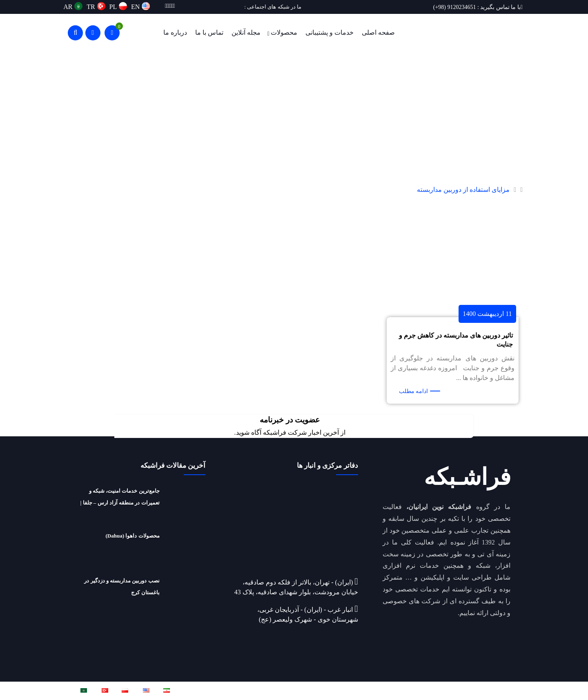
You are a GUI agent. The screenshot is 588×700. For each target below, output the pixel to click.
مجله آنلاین (246, 32)
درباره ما (175, 32)
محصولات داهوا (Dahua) (133, 536)
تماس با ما (209, 32)
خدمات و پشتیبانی (330, 32)
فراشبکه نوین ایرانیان (426, 690)
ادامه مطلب (414, 391)
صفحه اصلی (378, 32)
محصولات (284, 32)
